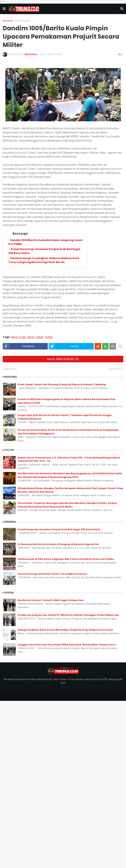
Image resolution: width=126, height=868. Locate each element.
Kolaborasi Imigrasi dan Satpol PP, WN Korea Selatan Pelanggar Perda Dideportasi (68, 615)
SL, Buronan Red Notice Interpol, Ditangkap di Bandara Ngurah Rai (58, 544)
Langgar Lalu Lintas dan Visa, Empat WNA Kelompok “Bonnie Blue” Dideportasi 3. (67, 645)
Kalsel (40, 337)
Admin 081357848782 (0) (63, 359)
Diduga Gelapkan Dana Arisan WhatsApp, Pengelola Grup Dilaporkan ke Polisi (65, 630)
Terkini (49, 337)
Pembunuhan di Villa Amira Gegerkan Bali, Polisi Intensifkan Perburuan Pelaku (66, 559)
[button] (4, 9)
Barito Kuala (22, 21)
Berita (31, 337)
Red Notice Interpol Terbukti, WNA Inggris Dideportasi (51, 600)
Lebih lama (115, 369)
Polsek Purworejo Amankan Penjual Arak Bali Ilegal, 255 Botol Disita (59, 529)
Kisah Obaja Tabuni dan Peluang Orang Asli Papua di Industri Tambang (62, 384)
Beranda (8, 21)
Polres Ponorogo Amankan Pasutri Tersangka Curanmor (53, 574)
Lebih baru (11, 369)
